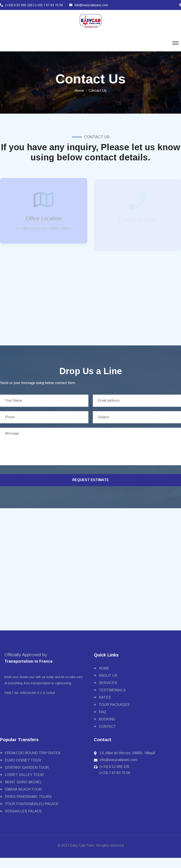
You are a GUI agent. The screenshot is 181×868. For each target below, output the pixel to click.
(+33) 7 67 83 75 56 (49, 5)
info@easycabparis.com (89, 5)
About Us (108, 676)
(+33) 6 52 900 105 (17, 5)
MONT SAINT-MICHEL (23, 782)
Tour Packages (114, 705)
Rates (105, 697)
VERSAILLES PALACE (23, 811)
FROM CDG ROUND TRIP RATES (33, 753)
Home (79, 91)
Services (108, 683)
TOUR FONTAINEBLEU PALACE (32, 804)
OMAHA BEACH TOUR (23, 789)
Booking (107, 719)
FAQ (102, 712)
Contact (107, 726)
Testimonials (112, 690)
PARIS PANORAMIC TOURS (28, 797)
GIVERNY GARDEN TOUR (27, 768)
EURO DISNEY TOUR (23, 760)
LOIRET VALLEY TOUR (24, 775)
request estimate (91, 480)
